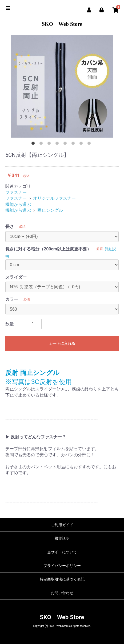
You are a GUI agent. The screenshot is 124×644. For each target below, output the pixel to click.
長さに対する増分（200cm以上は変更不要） (48, 249)
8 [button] (90, 144)
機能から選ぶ (18, 204)
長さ (10, 227)
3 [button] (50, 144)
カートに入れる (62, 343)
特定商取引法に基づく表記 (62, 579)
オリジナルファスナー (54, 198)
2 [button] (42, 144)
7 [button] (82, 144)
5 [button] (66, 144)
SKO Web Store (62, 24)
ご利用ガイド (62, 525)
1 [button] (34, 144)
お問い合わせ (62, 593)
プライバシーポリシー (62, 566)
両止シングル (50, 210)
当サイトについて (62, 552)
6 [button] (74, 144)
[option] (62, 86)
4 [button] (58, 144)
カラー (12, 299)
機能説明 (62, 538)
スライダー (16, 277)
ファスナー (16, 192)
